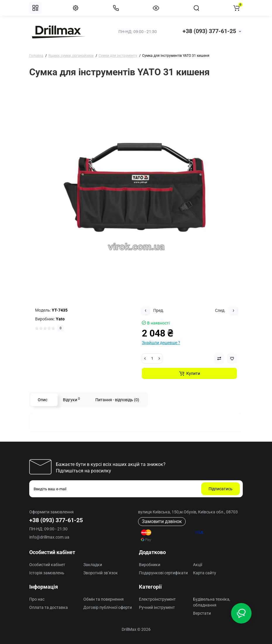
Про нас (37, 599)
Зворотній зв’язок (101, 573)
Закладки (93, 565)
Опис (43, 400)
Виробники (150, 565)
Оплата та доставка (49, 607)
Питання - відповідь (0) (117, 400)
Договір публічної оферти (108, 607)
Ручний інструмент (157, 607)
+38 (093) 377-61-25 (209, 31)
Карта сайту (205, 573)
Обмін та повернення (104, 599)
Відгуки (71, 399)
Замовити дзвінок (162, 521)
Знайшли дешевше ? (161, 343)
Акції (198, 565)
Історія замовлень (47, 573)
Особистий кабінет (47, 565)
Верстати (202, 613)
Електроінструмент (157, 599)
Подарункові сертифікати (163, 573)
